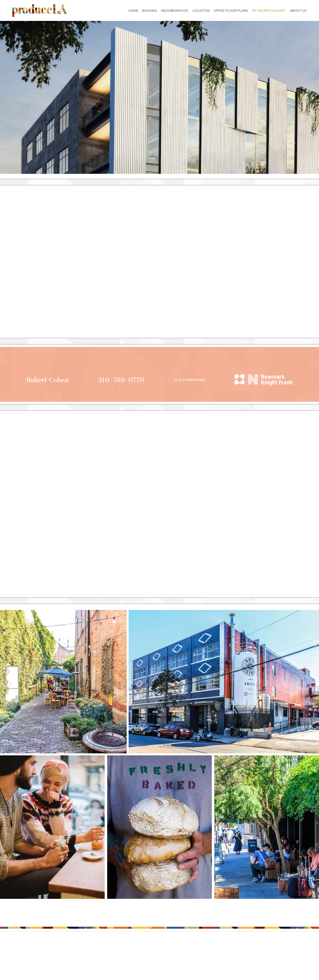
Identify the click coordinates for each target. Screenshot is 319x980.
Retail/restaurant (269, 11)
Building (150, 11)
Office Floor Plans (231, 11)
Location (201, 11)
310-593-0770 (121, 380)
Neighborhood (175, 11)
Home (133, 11)
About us (298, 11)
